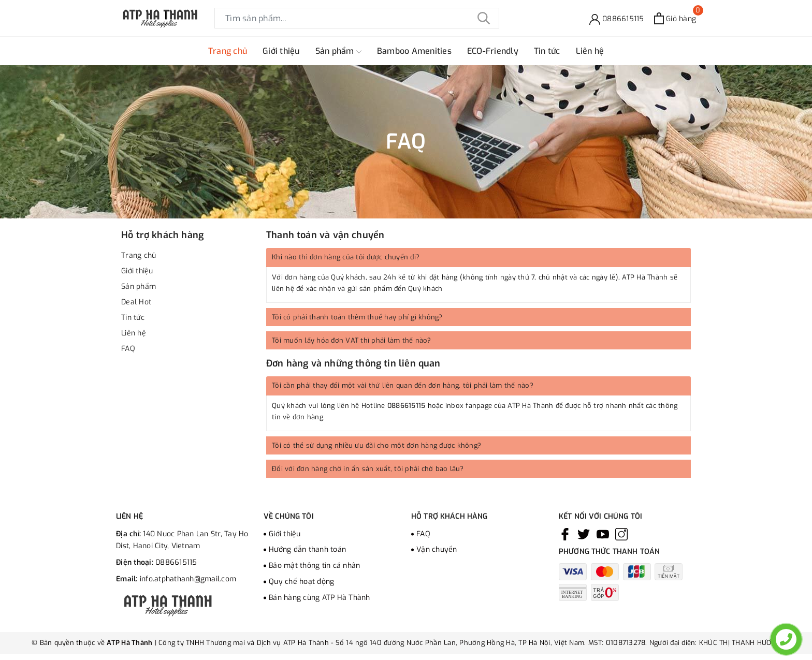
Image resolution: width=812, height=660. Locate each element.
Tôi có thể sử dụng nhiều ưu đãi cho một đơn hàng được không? (376, 445)
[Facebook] (565, 534)
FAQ (128, 349)
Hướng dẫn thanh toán (307, 549)
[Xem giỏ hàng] (675, 18)
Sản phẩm (338, 51)
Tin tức (547, 51)
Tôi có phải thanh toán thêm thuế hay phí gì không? (357, 317)
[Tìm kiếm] (484, 18)
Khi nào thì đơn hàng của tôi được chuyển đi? (346, 257)
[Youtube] (603, 534)
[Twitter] (584, 534)
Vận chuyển (437, 549)
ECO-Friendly (493, 51)
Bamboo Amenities (414, 51)
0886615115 (407, 406)
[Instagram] (621, 534)
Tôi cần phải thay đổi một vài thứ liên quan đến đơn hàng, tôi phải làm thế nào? (403, 385)
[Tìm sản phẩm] (357, 18)
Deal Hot (136, 302)
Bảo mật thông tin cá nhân (314, 566)
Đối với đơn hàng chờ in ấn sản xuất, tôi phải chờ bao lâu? (368, 469)
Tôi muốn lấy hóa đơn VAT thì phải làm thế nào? (352, 340)
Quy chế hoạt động (301, 582)
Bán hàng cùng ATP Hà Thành (320, 598)
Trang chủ (228, 51)
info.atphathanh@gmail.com (188, 579)
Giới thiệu (281, 51)
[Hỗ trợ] (617, 18)
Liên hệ (590, 51)
